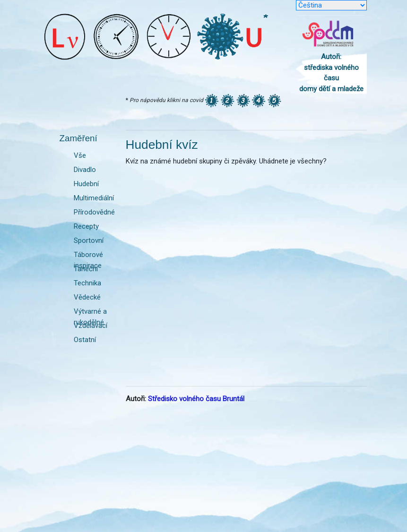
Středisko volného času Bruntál (196, 399)
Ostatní (85, 340)
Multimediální (94, 198)
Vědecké (87, 297)
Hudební (86, 184)
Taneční (86, 269)
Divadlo (85, 170)
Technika (87, 283)
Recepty (86, 226)
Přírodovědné (94, 212)
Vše (80, 155)
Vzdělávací (91, 326)
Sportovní (89, 240)
